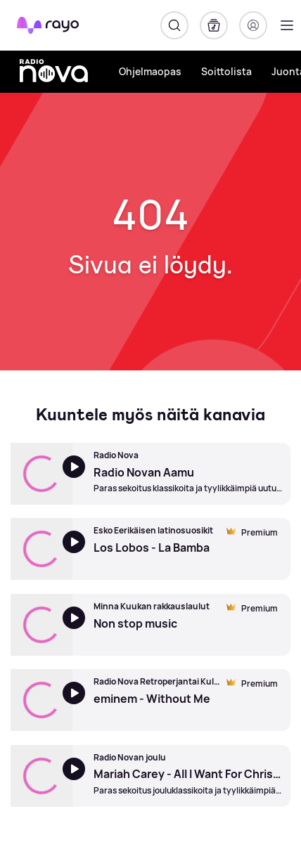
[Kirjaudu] (253, 25)
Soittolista (226, 71)
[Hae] (174, 25)
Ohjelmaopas (150, 71)
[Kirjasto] (214, 25)
